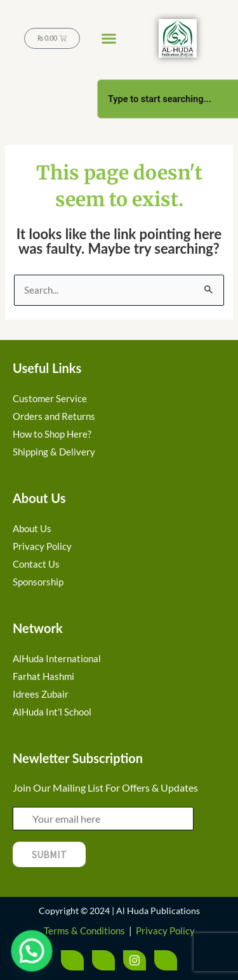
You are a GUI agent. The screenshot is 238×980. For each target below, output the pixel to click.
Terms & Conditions (84, 931)
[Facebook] (72, 960)
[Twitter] (103, 960)
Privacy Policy (165, 931)
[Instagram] (135, 960)
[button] (109, 39)
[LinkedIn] (166, 960)
